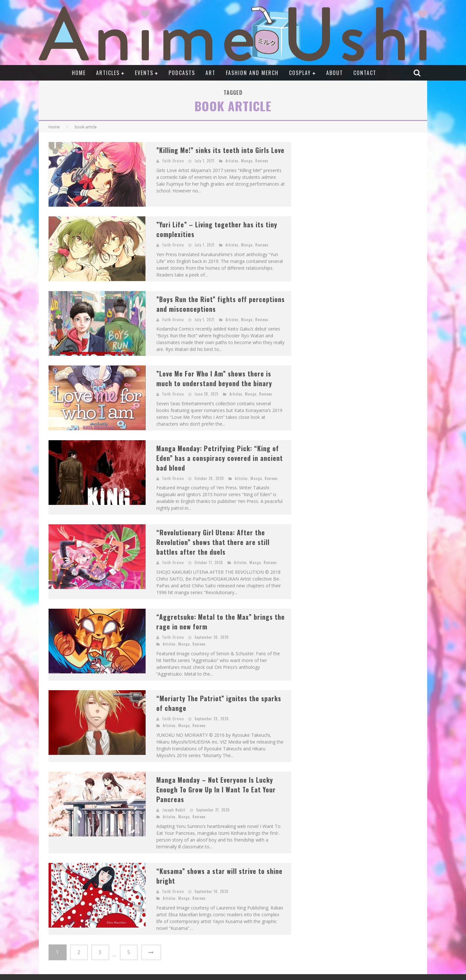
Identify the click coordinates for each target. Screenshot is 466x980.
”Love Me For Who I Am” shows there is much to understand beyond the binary (214, 378)
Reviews (262, 161)
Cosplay (300, 73)
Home (79, 73)
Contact (365, 73)
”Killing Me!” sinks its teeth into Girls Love (220, 150)
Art (211, 73)
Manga (247, 161)
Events (144, 73)
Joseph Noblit (174, 810)
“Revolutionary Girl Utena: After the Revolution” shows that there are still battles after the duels (213, 542)
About (335, 73)
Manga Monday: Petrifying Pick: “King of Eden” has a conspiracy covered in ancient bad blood (220, 458)
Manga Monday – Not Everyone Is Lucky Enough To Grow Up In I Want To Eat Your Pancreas (216, 789)
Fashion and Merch (252, 73)
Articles (108, 73)
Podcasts (182, 73)
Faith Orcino (173, 161)
